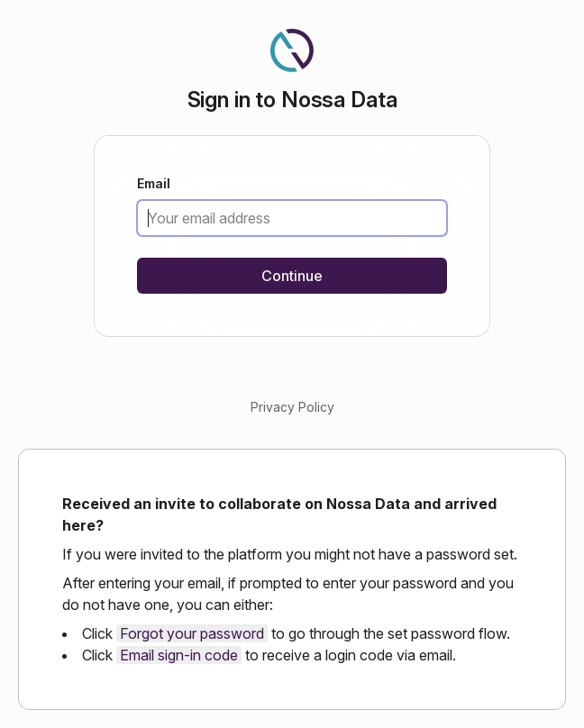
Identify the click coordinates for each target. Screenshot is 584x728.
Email (154, 185)
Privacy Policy (292, 407)
